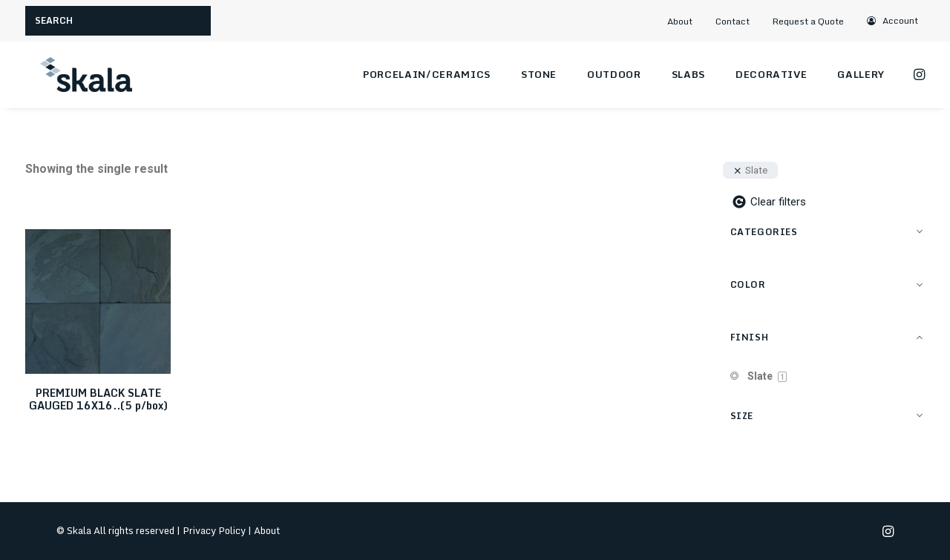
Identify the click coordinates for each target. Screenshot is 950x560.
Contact (733, 21)
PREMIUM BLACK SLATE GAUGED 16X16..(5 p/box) (98, 399)
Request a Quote (808, 21)
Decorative (772, 74)
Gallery (861, 74)
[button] (892, 20)
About (680, 21)
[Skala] (85, 75)
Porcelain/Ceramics (427, 74)
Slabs (688, 74)
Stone (539, 74)
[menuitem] (687, 21)
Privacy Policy (214, 530)
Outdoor (614, 74)
